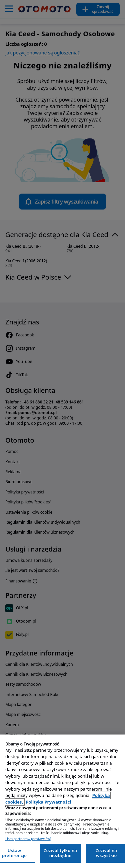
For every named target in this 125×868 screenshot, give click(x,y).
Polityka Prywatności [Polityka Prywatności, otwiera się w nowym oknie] (48, 802)
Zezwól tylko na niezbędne (60, 853)
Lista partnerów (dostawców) (28, 839)
